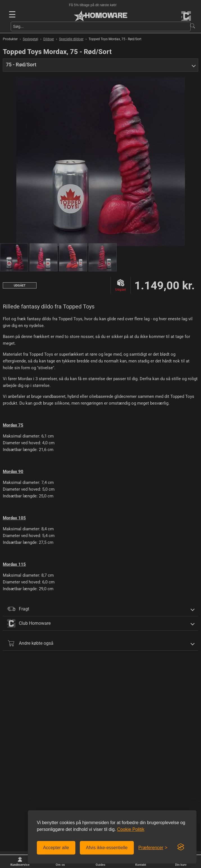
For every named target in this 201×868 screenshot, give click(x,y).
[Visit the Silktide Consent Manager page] (181, 847)
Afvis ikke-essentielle (107, 848)
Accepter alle (56, 848)
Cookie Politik (131, 829)
